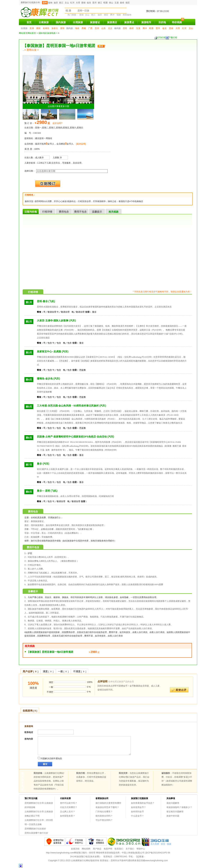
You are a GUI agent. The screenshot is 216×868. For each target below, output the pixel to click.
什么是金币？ (137, 816)
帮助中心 (141, 849)
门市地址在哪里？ (104, 812)
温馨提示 (97, 212)
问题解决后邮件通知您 (50, 758)
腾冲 (112, 15)
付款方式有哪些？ (69, 807)
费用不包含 (80, 212)
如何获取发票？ (68, 816)
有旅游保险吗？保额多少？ (179, 807)
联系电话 (29, 732)
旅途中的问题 (173, 816)
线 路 (68, 11)
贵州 (97, 28)
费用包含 (64, 212)
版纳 (50, 3)
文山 (67, 3)
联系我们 (119, 849)
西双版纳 (127, 15)
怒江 (61, 3)
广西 (90, 28)
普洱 (94, 3)
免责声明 (108, 849)
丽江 (100, 3)
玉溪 (117, 3)
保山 (111, 3)
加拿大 (55, 28)
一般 (63, 671)
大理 (78, 3)
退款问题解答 (173, 803)
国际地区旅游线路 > (48, 33)
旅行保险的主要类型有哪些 (108, 803)
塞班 (62, 28)
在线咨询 (30, 711)
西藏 (84, 28)
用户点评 (30, 671)
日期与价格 (31, 212)
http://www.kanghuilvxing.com (60, 853)
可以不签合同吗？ (104, 820)
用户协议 (97, 849)
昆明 (45, 3)
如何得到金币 (137, 812)
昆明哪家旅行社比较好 (35, 829)
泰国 (38, 28)
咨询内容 (29, 739)
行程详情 (47, 212)
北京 (110, 28)
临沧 (89, 3)
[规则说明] (81, 144)
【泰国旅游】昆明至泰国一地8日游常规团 (50, 652)
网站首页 (23, 33)
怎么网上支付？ (68, 812)
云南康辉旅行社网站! (81, 861)
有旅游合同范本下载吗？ (107, 807)
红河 (72, 3)
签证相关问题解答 (175, 812)
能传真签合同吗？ (104, 816)
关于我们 (130, 849)
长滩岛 (46, 28)
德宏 (128, 3)
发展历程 (75, 849)
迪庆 (56, 3)
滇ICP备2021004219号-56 (158, 853)
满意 (48, 671)
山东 (104, 28)
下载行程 (171, 38)
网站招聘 (86, 849)
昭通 (106, 3)
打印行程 (160, 38)
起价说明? (57, 123)
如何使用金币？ (138, 807)
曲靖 (122, 3)
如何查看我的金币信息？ (143, 803)
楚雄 (83, 3)
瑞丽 (119, 15)
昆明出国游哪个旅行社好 (36, 833)
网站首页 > (33, 33)
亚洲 (32, 28)
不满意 (80, 671)
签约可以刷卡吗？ (69, 803)
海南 (77, 28)
